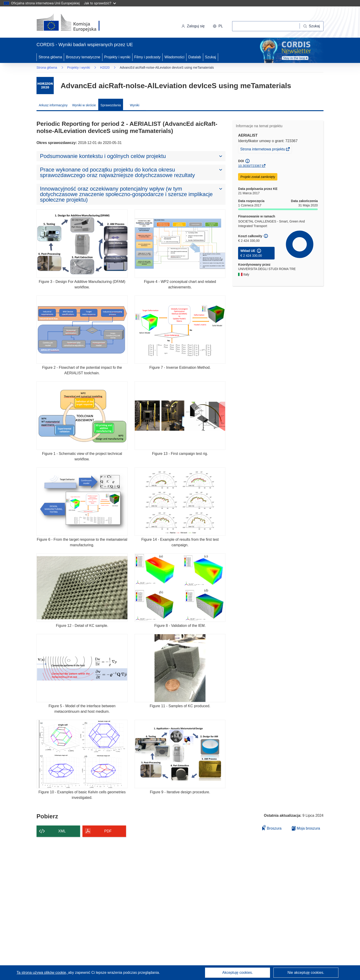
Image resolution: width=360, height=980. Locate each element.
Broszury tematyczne (83, 57)
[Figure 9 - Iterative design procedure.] (180, 754)
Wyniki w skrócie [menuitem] (84, 105)
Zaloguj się (193, 26)
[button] (218, 26)
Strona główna (50, 57)
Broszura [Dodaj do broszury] (272, 828)
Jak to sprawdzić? (100, 3)
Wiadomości (174, 57)
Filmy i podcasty (148, 57)
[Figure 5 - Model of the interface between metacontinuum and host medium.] (82, 668)
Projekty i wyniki (117, 57)
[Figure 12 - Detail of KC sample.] (82, 587)
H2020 (105, 68)
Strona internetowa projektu (263, 150)
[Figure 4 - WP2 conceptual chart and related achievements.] (180, 244)
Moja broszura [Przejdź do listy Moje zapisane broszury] (306, 828)
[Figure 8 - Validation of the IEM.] (180, 587)
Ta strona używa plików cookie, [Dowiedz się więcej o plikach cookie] (42, 973)
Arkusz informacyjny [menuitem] (53, 105)
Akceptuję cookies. (238, 973)
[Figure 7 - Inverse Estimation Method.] (180, 330)
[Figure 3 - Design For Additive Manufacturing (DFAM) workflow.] (82, 244)
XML (62, 831)
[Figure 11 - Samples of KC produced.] (180, 668)
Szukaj (211, 57)
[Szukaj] (312, 26)
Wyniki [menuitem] (135, 105)
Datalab (195, 57)
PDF (108, 831)
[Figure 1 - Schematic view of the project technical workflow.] (82, 415)
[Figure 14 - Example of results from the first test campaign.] (180, 502)
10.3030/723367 (250, 166)
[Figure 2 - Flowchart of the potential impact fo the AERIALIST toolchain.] (82, 330)
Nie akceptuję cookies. (306, 973)
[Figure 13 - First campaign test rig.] (180, 415)
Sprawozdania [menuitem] (111, 105)
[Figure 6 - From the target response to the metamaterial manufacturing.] (82, 502)
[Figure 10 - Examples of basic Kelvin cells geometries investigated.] (82, 754)
